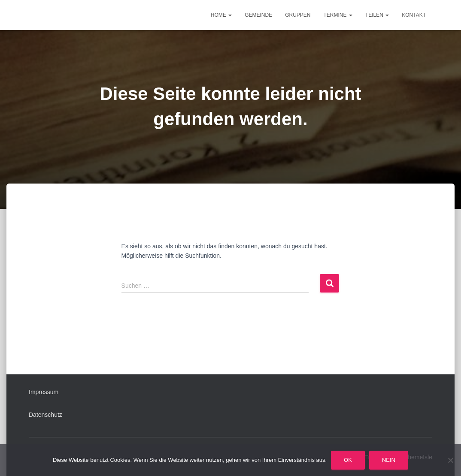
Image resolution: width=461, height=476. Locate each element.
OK (348, 460)
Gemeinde (258, 15)
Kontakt (414, 15)
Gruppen (298, 15)
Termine (338, 15)
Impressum (44, 392)
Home (221, 15)
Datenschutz (45, 415)
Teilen (377, 15)
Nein (389, 460)
